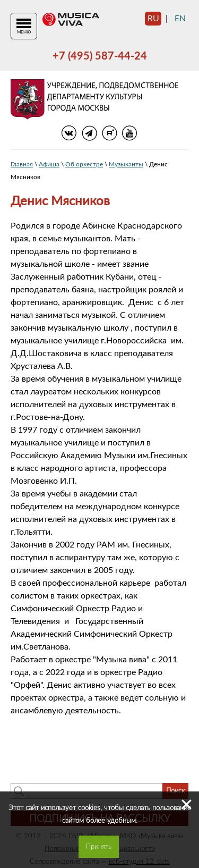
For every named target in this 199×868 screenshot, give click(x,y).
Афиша (49, 164)
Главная (22, 164)
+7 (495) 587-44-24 (100, 56)
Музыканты (126, 164)
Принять (99, 847)
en (180, 19)
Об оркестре (84, 164)
